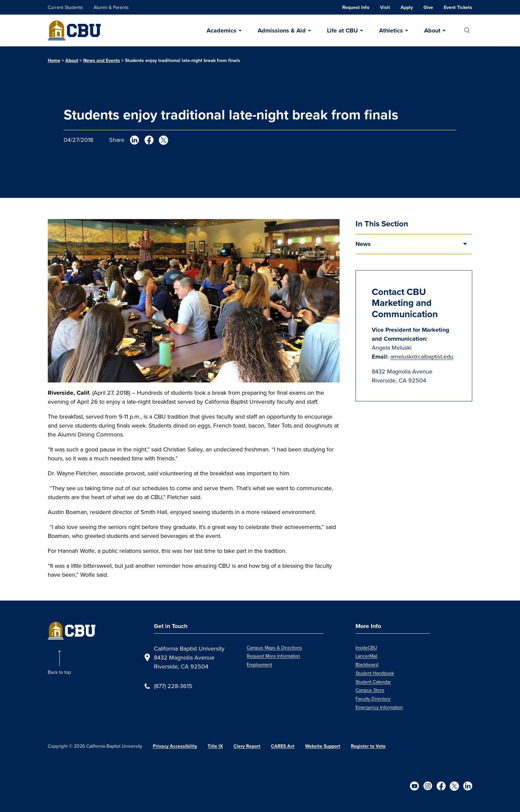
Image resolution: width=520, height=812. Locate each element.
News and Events (102, 60)
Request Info (356, 7)
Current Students (65, 7)
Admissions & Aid (282, 30)
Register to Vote (368, 746)
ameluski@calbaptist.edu (422, 357)
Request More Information (273, 656)
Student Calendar (373, 682)
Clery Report (247, 746)
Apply (407, 7)
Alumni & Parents (111, 7)
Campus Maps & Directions (274, 648)
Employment (259, 665)
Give (428, 7)
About (432, 30)
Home (54, 60)
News (363, 244)
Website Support (323, 746)
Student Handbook (375, 673)
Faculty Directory (373, 699)
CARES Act (283, 746)
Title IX (215, 746)
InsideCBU (366, 648)
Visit (385, 7)
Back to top (59, 672)
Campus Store (370, 690)
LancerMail (366, 656)
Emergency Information (379, 707)
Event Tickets (458, 7)
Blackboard (367, 665)
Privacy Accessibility (175, 746)
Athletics (391, 30)
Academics (222, 30)
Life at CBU (342, 30)
